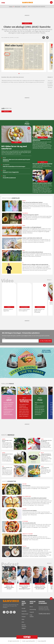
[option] (24, 63)
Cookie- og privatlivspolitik (28, 641)
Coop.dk (32, 612)
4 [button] (23, 74)
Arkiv (23, 622)
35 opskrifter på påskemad (9, 178)
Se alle (49, 280)
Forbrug (11, 7)
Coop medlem (32, 616)
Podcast (24, 617)
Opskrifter (24, 611)
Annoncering (33, 609)
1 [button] (19, 74)
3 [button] (22, 74)
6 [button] (26, 74)
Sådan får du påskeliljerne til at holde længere (14, 166)
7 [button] (27, 74)
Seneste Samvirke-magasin (24, 626)
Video (23, 619)
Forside (23, 608)
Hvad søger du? (24, 603)
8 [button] (29, 74)
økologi (24, 7)
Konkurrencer (25, 614)
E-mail (4, 338)
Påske (4, 158)
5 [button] (25, 74)
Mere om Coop (33, 602)
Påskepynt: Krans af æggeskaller (11, 172)
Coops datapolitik (42, 641)
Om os (31, 607)
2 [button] (20, 74)
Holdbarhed (6, 165)
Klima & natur (17, 7)
